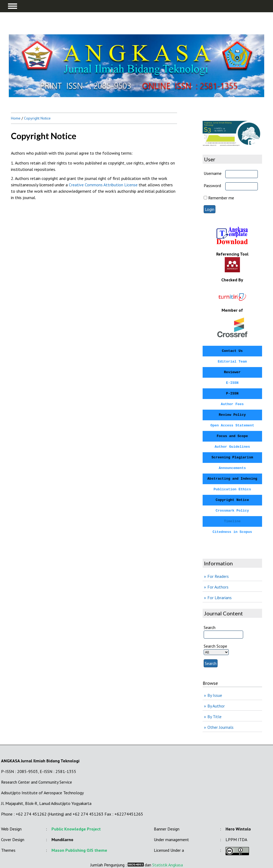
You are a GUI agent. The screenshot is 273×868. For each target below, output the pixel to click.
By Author (216, 706)
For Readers (218, 576)
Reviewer (232, 372)
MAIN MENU (13, 6)
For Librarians (220, 598)
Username (213, 173)
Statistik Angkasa (168, 865)
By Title (214, 717)
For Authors (218, 587)
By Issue (215, 695)
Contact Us (232, 351)
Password (212, 186)
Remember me (221, 198)
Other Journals (220, 727)
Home (16, 118)
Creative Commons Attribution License (103, 185)
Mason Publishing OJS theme (79, 850)
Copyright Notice (37, 118)
